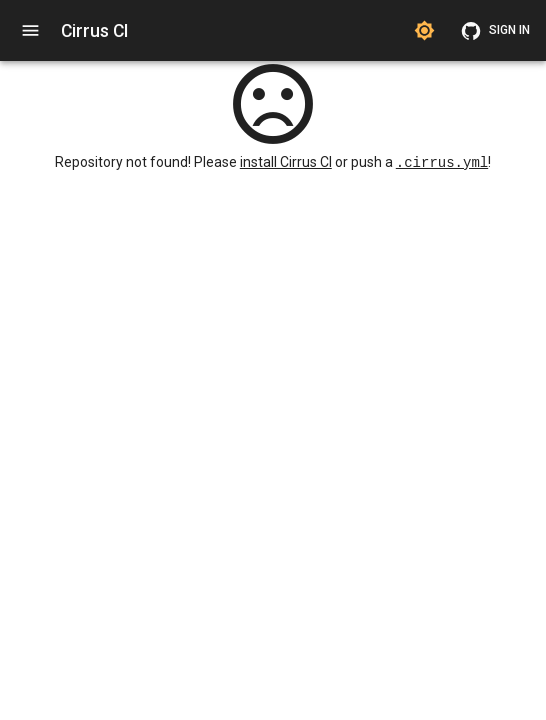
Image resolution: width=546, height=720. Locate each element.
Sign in (497, 30)
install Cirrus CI (286, 163)
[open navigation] (30, 30)
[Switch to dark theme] (424, 30)
